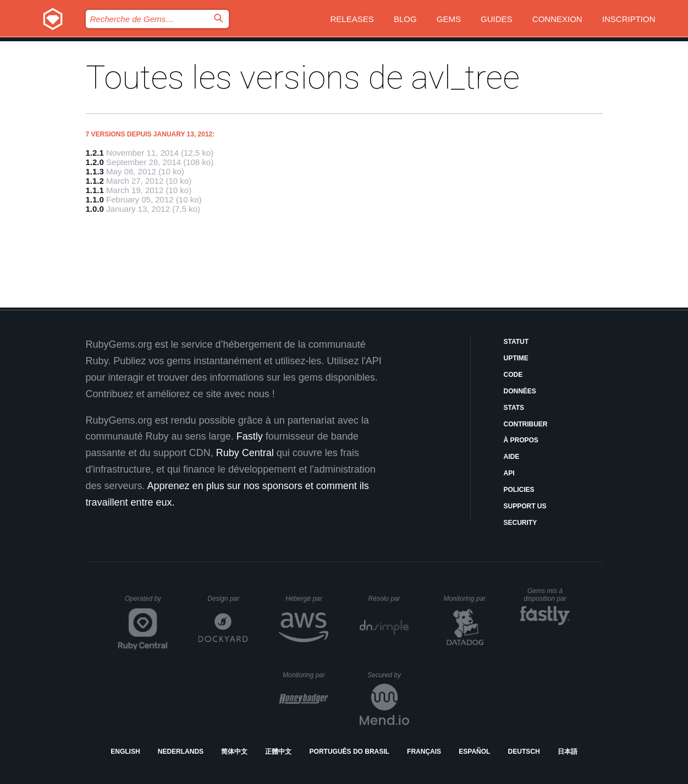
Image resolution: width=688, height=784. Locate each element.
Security (521, 523)
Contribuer (526, 424)
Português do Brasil (349, 752)
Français (424, 752)
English (125, 752)
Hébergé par (307, 599)
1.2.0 (95, 162)
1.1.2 (95, 181)
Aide (512, 457)
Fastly (250, 436)
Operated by (146, 602)
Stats (514, 408)
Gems (449, 19)
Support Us (525, 506)
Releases (352, 19)
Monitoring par (466, 599)
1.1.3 (95, 171)
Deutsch (524, 752)
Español (474, 752)
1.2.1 (95, 153)
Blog (405, 19)
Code (513, 375)
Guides (497, 19)
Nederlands (181, 752)
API (509, 473)
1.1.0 (95, 199)
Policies (519, 490)
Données (520, 391)
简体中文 (234, 752)
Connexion (557, 19)
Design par (228, 599)
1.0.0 (95, 209)
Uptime (516, 358)
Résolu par (389, 599)
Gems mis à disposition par (547, 595)
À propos (521, 440)
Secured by (388, 675)
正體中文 (278, 752)
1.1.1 (95, 190)
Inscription (629, 19)
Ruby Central (245, 453)
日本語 (568, 752)
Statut (516, 342)
